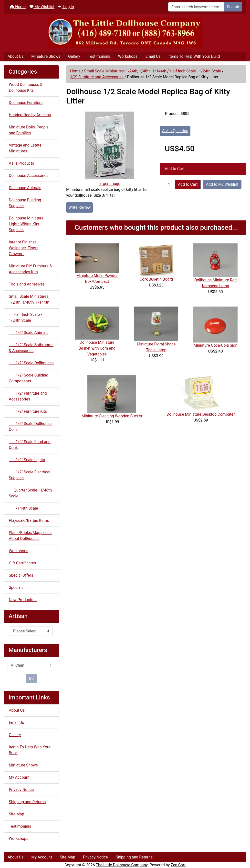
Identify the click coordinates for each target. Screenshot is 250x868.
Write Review (79, 207)
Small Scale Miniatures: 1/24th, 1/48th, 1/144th (125, 71)
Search (233, 7)
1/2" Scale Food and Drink (30, 445)
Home (18, 7)
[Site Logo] (125, 33)
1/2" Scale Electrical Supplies (30, 475)
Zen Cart (178, 865)
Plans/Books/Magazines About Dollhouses (30, 536)
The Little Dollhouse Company (122, 865)
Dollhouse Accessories (29, 176)
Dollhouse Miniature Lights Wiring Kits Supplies (26, 224)
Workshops (128, 56)
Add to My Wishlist (222, 184)
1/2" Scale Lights (27, 460)
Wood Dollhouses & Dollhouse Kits (26, 87)
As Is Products (21, 163)
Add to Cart (188, 184)
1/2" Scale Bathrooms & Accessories (31, 348)
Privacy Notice (21, 790)
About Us (16, 56)
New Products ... (23, 600)
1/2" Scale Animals (29, 333)
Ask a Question (175, 131)
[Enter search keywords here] (196, 7)
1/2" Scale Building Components (29, 378)
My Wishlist (42, 7)
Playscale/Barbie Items (29, 520)
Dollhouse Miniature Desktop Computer (201, 414)
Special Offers (21, 575)
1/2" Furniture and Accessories (97, 77)
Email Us (153, 56)
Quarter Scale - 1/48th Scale (30, 493)
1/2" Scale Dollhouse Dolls (30, 427)
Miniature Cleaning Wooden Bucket (112, 416)
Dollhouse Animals (25, 188)
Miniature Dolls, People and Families (29, 130)
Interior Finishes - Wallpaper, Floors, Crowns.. (24, 248)
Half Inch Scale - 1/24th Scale (195, 71)
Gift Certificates (22, 563)
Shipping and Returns (27, 802)
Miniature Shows (46, 56)
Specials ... (18, 588)
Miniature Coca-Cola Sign (215, 345)
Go (31, 679)
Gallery (74, 56)
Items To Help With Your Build (194, 56)
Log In (66, 7)
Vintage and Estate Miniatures (25, 148)
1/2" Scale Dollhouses (31, 363)
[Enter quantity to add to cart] (170, 184)
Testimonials (99, 56)
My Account (19, 777)
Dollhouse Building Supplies (25, 203)
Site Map (16, 814)
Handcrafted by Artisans (30, 115)
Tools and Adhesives (27, 284)
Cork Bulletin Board (156, 279)
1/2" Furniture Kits (28, 411)
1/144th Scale (23, 508)
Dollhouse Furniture (26, 103)
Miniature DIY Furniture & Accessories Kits (30, 269)
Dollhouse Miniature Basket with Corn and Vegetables (97, 348)
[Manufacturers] (31, 665)
